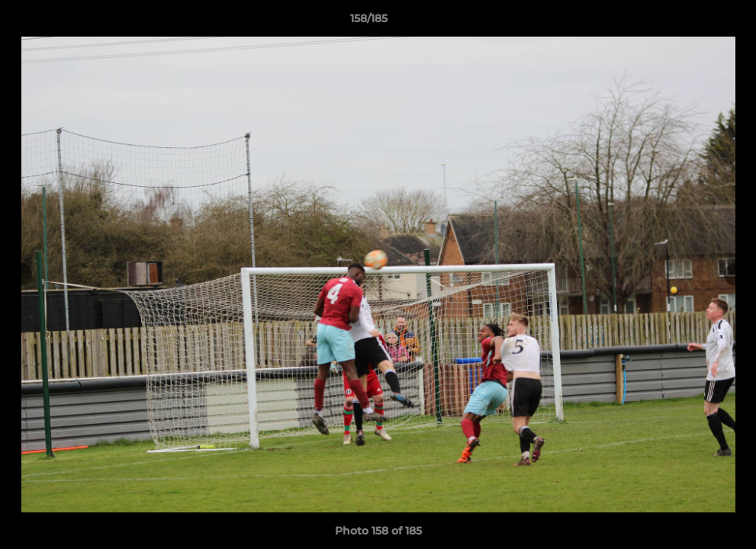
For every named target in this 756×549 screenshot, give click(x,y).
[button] (692, 22)
